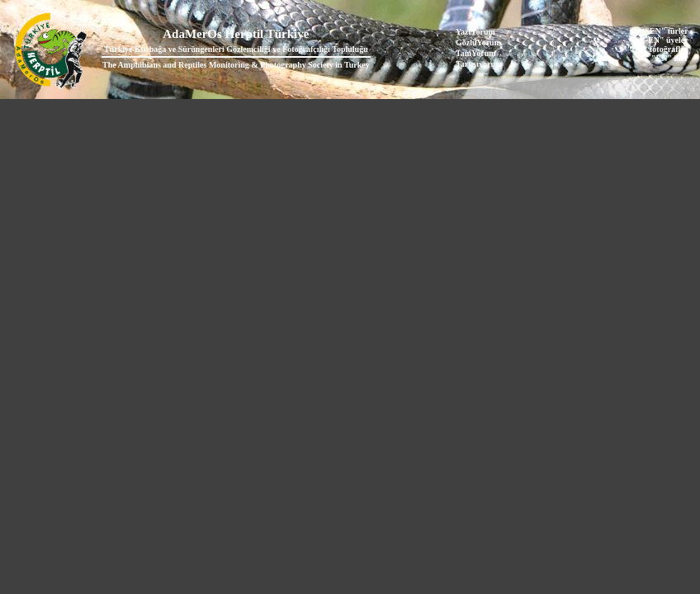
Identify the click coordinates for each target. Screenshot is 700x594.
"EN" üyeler (666, 40)
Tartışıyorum (479, 64)
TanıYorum (476, 53)
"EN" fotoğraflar (658, 49)
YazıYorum (475, 32)
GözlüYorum (478, 42)
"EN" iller (670, 58)
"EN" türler (666, 31)
